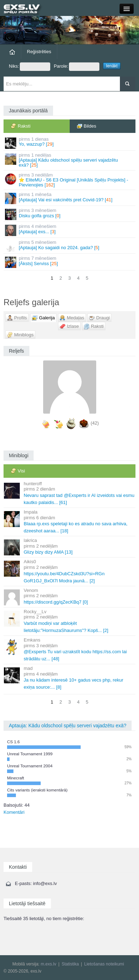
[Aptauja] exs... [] (70, 230)
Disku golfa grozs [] (70, 214)
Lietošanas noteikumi (104, 964)
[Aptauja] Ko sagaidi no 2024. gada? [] (70, 246)
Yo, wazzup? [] (70, 143)
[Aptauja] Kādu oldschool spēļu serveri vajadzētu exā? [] (70, 160)
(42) (95, 423)
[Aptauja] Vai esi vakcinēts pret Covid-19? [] (70, 198)
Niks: (30, 67)
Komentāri (14, 812)
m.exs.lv (48, 964)
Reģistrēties (39, 52)
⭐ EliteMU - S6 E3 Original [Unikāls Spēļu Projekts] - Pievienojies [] (70, 180)
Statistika (70, 964)
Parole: (77, 67)
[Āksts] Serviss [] (70, 262)
